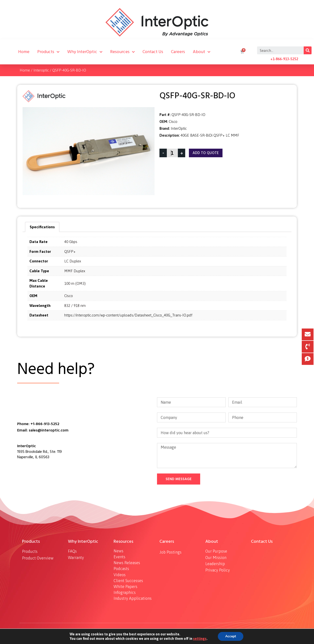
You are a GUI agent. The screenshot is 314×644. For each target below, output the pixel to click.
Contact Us (153, 52)
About (202, 52)
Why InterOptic (85, 52)
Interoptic (41, 70)
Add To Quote (206, 153)
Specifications (42, 227)
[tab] (42, 227)
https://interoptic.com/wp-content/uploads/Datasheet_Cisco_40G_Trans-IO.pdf (128, 315)
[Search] (308, 50)
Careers (178, 52)
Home (24, 52)
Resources (122, 52)
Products (48, 52)
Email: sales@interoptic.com (43, 430)
